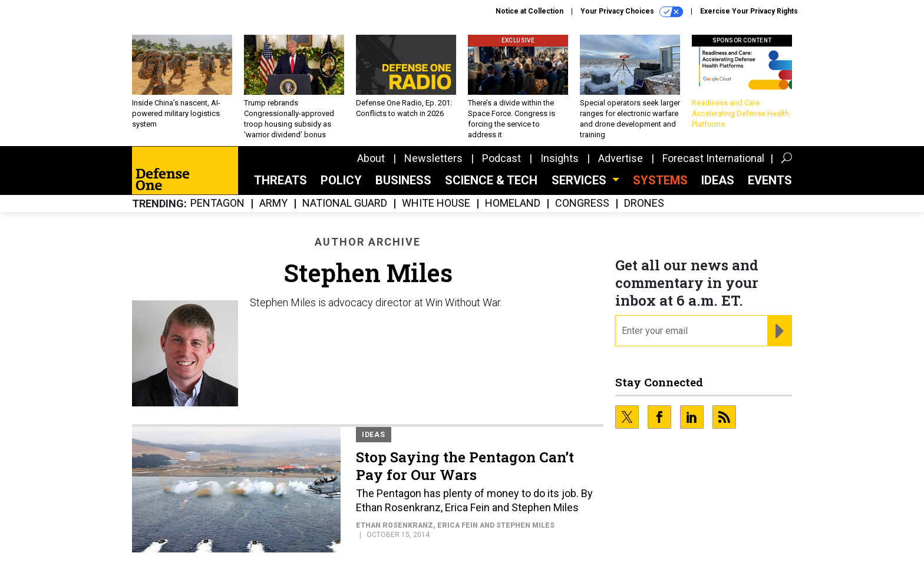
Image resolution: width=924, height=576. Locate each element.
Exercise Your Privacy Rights (749, 11)
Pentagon (217, 203)
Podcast (501, 158)
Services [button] (580, 180)
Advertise (621, 158)
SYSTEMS (660, 180)
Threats (280, 180)
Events (770, 180)
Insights (560, 158)
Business (403, 180)
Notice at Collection (529, 11)
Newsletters (433, 158)
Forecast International (713, 158)
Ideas (718, 180)
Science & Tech (491, 180)
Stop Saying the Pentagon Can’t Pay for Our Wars (465, 466)
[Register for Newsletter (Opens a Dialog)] (779, 331)
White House (436, 203)
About (371, 158)
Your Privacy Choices (632, 12)
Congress (582, 203)
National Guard (345, 203)
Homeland (513, 203)
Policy (341, 180)
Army (273, 203)
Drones (644, 203)
